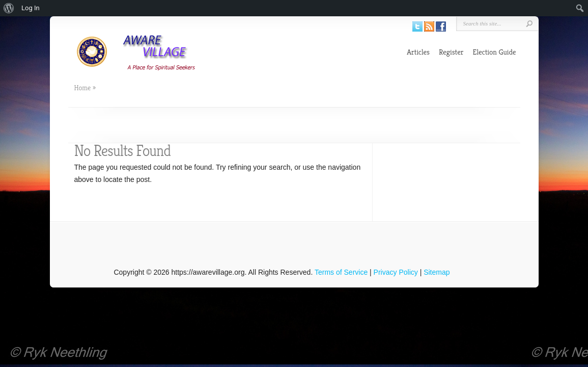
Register (451, 52)
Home (83, 88)
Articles (418, 52)
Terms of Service (341, 272)
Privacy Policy (396, 272)
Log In (31, 8)
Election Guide (495, 52)
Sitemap (437, 272)
